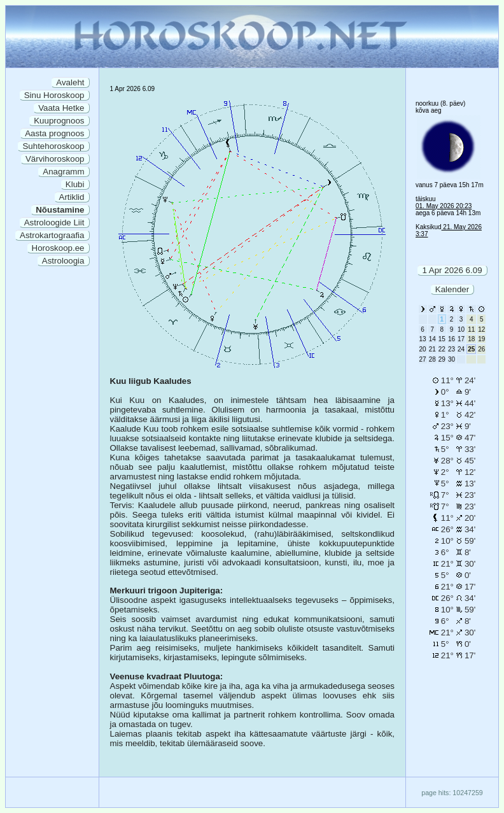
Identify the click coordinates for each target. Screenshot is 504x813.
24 (461, 349)
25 (471, 349)
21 (432, 349)
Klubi (75, 184)
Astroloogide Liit (54, 223)
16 (451, 339)
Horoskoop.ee (58, 248)
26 (481, 349)
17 (461, 339)
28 (432, 359)
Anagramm (63, 172)
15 (442, 339)
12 (481, 329)
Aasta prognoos (54, 133)
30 (451, 359)
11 (471, 329)
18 (471, 339)
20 (423, 349)
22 (442, 349)
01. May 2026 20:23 (444, 206)
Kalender (452, 289)
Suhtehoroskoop (53, 146)
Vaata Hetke (61, 108)
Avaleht (70, 82)
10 (461, 329)
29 (442, 359)
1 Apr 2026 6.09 (452, 270)
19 (481, 339)
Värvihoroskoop (55, 159)
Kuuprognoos (59, 121)
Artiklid (72, 197)
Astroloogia (63, 261)
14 (432, 339)
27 (423, 359)
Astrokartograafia (52, 235)
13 (423, 339)
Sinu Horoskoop (54, 95)
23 (451, 349)
